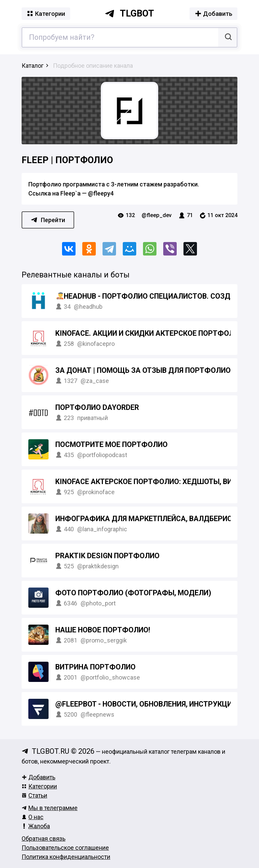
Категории (39, 786)
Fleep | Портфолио (67, 160)
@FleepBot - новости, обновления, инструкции (146, 704)
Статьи (34, 795)
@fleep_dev (157, 215)
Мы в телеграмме (50, 808)
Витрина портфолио (95, 667)
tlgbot (129, 13)
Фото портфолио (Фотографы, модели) (133, 593)
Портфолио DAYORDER (97, 407)
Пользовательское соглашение (65, 848)
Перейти (48, 220)
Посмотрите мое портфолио (111, 444)
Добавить (38, 777)
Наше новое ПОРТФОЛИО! (103, 630)
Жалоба (36, 826)
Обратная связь (44, 839)
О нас (33, 817)
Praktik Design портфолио (107, 556)
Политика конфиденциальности (66, 857)
